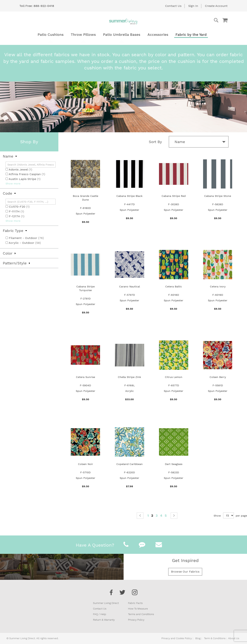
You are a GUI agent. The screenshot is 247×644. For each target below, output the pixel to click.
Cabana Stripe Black (129, 196)
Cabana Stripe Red (174, 196)
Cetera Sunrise (86, 377)
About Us (234, 638)
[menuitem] (51, 35)
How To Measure (138, 609)
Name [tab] (8, 156)
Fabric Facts (135, 603)
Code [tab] (8, 193)
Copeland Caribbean (130, 464)
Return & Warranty (104, 620)
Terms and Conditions (141, 614)
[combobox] (201, 20)
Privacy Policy (136, 620)
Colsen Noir (86, 464)
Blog (198, 638)
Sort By (155, 142)
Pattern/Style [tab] (15, 263)
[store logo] (124, 21)
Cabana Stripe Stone (218, 196)
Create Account (216, 6)
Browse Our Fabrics (185, 572)
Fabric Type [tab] (13, 231)
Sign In (193, 6)
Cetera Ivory (218, 286)
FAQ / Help (100, 614)
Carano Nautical (130, 286)
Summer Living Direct (106, 603)
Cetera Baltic (174, 286)
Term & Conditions (215, 638)
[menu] (124, 35)
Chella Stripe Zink (129, 377)
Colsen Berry (218, 377)
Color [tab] (8, 253)
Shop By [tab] (29, 142)
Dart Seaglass (174, 464)
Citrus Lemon (174, 377)
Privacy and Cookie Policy (177, 638)
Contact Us (173, 6)
